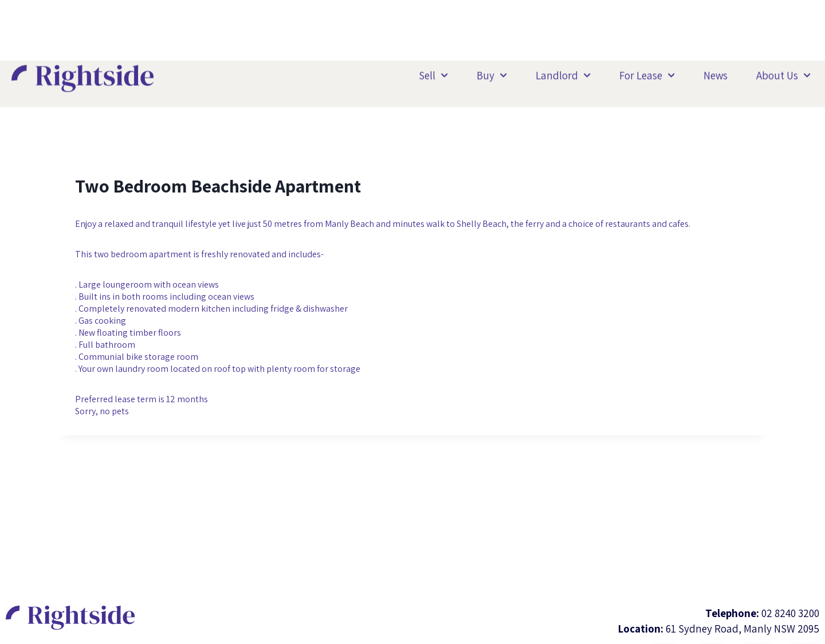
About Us (783, 75)
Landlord (563, 75)
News (716, 74)
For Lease (647, 75)
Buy (492, 75)
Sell (433, 75)
